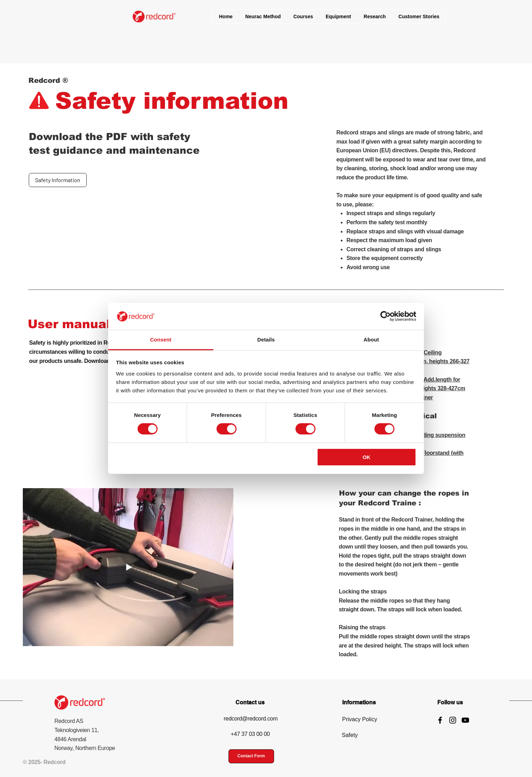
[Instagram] (453, 720)
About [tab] (371, 340)
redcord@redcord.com (251, 719)
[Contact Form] (251, 756)
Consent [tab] (161, 340)
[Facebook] (440, 720)
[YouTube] (465, 720)
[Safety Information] (58, 180)
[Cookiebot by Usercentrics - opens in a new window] (385, 316)
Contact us (250, 702)
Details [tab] (266, 340)
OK (367, 457)
